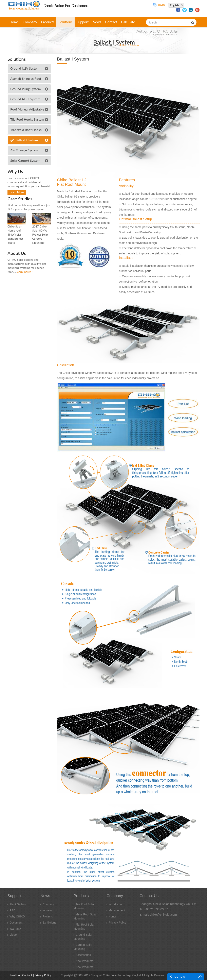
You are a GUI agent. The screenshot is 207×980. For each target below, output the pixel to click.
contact (111, 22)
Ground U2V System (25, 68)
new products (83, 961)
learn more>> (25, 272)
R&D (12, 910)
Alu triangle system (24, 150)
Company (48, 904)
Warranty (14, 929)
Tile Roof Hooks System (27, 119)
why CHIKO (16, 916)
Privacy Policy (116, 923)
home (14, 22)
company (30, 22)
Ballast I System (129, 45)
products (48, 22)
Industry (46, 910)
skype (159, 5)
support (83, 22)
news (97, 22)
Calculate (128, 22)
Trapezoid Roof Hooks (26, 130)
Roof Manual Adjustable (27, 109)
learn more (17, 192)
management (116, 910)
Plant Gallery (17, 904)
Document (15, 923)
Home (98, 45)
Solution (15, 975)
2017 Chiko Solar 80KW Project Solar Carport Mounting (40, 234)
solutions (65, 22)
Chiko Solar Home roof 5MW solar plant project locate (15, 234)
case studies (20, 199)
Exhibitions (48, 923)
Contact (27, 975)
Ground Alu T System (25, 99)
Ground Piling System (26, 89)
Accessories (82, 955)
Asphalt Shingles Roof (26, 78)
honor (111, 916)
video (12, 935)
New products (83, 967)
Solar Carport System (25, 160)
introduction (115, 904)
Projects (47, 916)
